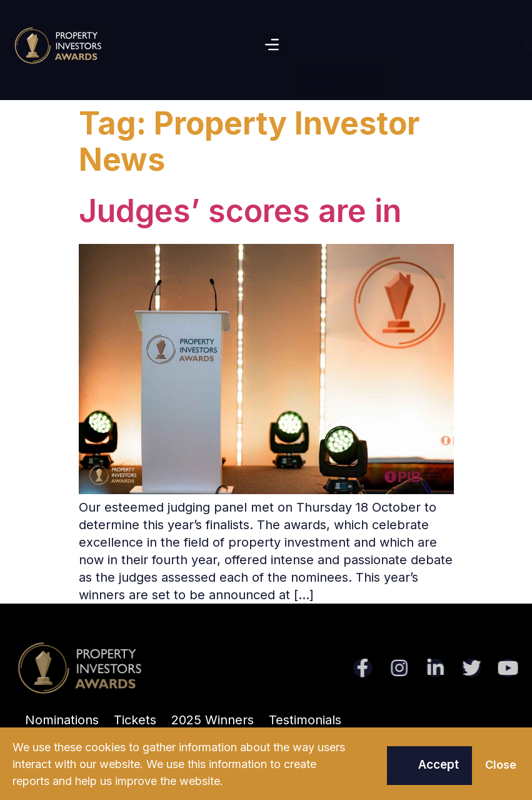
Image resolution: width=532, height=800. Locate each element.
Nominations (62, 720)
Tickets (135, 720)
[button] (272, 45)
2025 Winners (213, 720)
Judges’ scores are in (240, 211)
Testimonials (305, 720)
